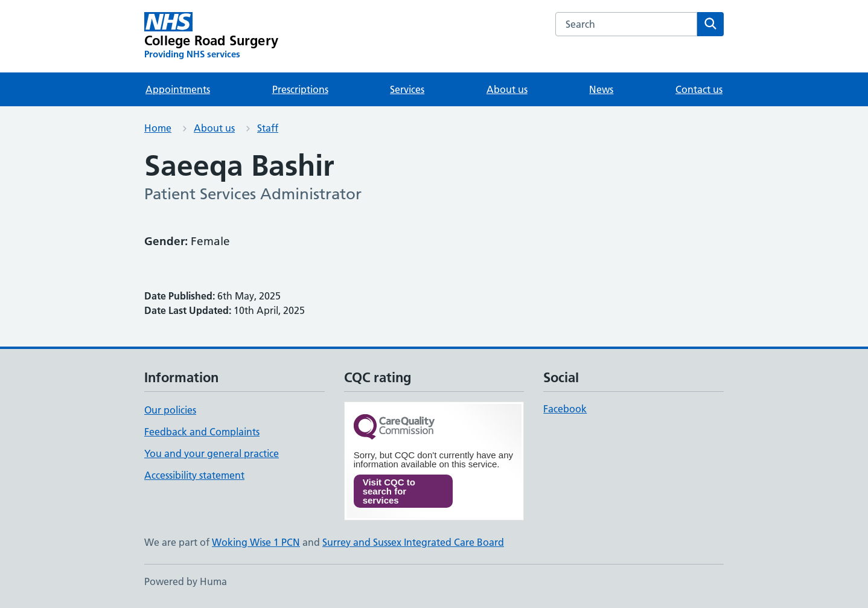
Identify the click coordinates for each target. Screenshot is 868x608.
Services (407, 89)
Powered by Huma (186, 581)
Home (158, 128)
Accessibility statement (194, 475)
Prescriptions (300, 89)
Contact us (699, 89)
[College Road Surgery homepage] (211, 36)
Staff (268, 128)
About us (507, 89)
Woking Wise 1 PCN (256, 542)
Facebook (565, 409)
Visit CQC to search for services (389, 491)
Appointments (178, 89)
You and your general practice (212, 453)
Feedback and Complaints (202, 432)
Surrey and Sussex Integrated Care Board (413, 542)
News (601, 89)
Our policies (170, 410)
